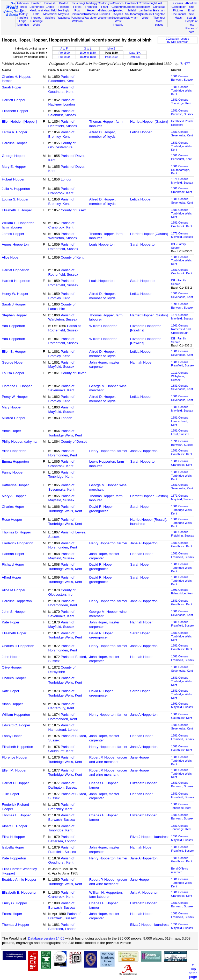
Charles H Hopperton (18, 646)
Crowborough (147, 3)
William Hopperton (103, 326)
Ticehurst (159, 18)
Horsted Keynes (118, 12)
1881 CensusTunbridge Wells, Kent (182, 91)
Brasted (36, 3)
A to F (64, 48)
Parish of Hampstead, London (64, 727)
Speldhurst (146, 14)
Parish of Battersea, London (62, 839)
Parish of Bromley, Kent (61, 134)
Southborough (134, 14)
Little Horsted (36, 16)
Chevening (77, 3)
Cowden (118, 3)
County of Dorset (74, 442)
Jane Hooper (140, 757)
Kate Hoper (10, 622)
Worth (146, 18)
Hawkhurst (36, 10)
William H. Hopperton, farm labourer (19, 225)
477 (187, 64)
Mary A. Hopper (14, 496)
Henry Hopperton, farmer (108, 451)
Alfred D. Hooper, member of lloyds (102, 134)
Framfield (91, 7)
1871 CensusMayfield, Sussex (182, 181)
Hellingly (64, 10)
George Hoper (13, 362)
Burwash (50, 3)
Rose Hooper (12, 520)
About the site (191, 5)
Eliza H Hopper (13, 837)
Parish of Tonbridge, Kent (61, 475)
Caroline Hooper (14, 143)
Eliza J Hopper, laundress (150, 837)
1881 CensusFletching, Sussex (182, 534)
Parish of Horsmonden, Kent (62, 453)
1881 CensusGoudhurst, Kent (182, 452)
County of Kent (72, 257)
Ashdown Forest (23, 5)
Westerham (105, 18)
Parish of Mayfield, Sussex (61, 365)
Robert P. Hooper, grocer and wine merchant (108, 760)
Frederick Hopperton (18, 543)
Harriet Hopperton (16, 270)
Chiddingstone (107, 3)
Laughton (159, 14)
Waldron (77, 21)
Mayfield (64, 14)
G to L (88, 48)
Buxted (64, 3)
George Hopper (14, 156)
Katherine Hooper (15, 485)
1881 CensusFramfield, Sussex (183, 364)
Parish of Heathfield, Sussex (62, 124)
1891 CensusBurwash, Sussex (182, 306)
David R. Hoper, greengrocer (101, 509)
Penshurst (77, 18)
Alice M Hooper (14, 590)
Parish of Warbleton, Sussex (62, 236)
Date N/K (135, 53)
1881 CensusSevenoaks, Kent (182, 134)
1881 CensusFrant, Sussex (180, 432)
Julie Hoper (10, 794)
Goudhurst (118, 7)
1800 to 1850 (88, 53)
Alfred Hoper (12, 577)
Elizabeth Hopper (15, 111)
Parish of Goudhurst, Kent (61, 89)
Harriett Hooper (14, 100)
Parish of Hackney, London (61, 102)
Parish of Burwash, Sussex (61, 817)
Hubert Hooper (13, 179)
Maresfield (50, 14)
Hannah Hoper (141, 362)
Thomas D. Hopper (16, 532)
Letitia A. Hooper (15, 132)
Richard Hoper (13, 564)
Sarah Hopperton (143, 244)
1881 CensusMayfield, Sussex (182, 409)
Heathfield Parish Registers (182, 123)
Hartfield (23, 18)
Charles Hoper (13, 507)
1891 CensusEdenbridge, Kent (182, 592)
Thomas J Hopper (16, 925)
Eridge (50, 7)
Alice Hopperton (14, 451)
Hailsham (159, 10)
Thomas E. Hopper (16, 815)
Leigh (23, 21)
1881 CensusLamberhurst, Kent (179, 421)
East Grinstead (159, 5)
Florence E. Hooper (17, 386)
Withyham (132, 18)
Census (178, 3)
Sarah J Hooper (14, 304)
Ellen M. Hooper (14, 770)
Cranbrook (132, 3)
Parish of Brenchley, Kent (61, 807)
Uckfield (50, 18)
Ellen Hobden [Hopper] (19, 121)
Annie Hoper (11, 431)
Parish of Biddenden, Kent (61, 79)
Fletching (64, 7)
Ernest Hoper (12, 914)
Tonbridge (23, 25)
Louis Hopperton (102, 244)
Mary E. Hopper (14, 167)
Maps (178, 18)
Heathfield (50, 10)
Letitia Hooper (141, 132)
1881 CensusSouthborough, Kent (180, 170)
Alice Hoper (11, 257)
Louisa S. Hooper (15, 199)
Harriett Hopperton (16, 281)
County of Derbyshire (62, 670)
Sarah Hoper (12, 87)
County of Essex (73, 210)
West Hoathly (118, 23)
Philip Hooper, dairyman (20, 442)
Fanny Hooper (13, 472)
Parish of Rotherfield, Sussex (63, 247)
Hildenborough (107, 10)
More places (159, 23)
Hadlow (146, 7)
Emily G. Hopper (14, 903)
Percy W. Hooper (15, 397)
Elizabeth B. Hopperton (20, 892)
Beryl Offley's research (179, 870)
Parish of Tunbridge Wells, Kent (65, 433)
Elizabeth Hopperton (17, 747)
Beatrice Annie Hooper (19, 880)
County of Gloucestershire (62, 145)
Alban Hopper (12, 704)
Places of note (191, 30)
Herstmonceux (80, 14)
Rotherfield (91, 14)
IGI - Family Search (178, 246)
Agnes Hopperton (15, 244)
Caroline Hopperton (17, 601)
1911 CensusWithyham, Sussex (179, 376)
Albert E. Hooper (15, 826)
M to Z (111, 48)
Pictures (178, 10)
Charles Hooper (14, 678)
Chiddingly (91, 3)
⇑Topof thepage (193, 971)
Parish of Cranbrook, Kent (61, 191)
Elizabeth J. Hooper (17, 210)
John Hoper (11, 657)
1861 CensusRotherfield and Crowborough (181, 329)
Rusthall (105, 14)
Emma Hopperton (15, 461)
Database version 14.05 (46, 938)
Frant (105, 7)
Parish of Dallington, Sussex (62, 785)
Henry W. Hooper (15, 294)
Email (191, 10)
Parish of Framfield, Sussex (62, 850)
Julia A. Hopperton (16, 189)
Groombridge (133, 7)
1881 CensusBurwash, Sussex (182, 78)
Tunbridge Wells (36, 23)
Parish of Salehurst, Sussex (62, 113)
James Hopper (13, 234)
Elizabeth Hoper (14, 633)
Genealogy (179, 7)
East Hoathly (23, 12)
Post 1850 (111, 57)
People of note (191, 23)
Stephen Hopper (14, 315)
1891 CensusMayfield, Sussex (182, 705)
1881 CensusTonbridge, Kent (181, 101)
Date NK (135, 57)
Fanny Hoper (12, 736)
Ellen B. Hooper (14, 352)
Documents (179, 14)
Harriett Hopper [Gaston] (149, 121)
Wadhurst (64, 18)
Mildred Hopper (14, 418)
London (67, 179)
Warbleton (91, 18)
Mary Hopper (12, 407)
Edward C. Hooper (16, 725)
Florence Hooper (15, 757)
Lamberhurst (147, 10)
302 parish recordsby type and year (178, 40)
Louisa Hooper (13, 373)
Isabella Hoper (13, 847)
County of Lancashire (62, 307)
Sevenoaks (119, 18)
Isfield (132, 10)
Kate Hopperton (14, 858)
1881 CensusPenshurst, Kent (181, 157)
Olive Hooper (12, 667)
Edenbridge (37, 7)
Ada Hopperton (13, 326)
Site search (191, 16)
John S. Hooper (14, 612)
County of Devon (74, 373)
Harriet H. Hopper (15, 783)
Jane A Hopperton (144, 451)
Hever (91, 10)
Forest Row (77, 9)
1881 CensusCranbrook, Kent (182, 190)
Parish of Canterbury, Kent (61, 706)
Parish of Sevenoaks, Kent (61, 388)
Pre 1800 (64, 53)
